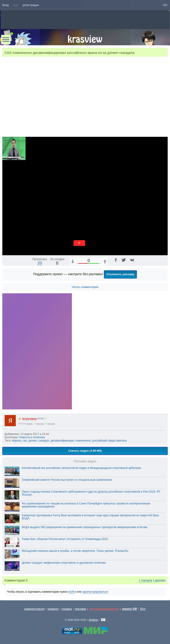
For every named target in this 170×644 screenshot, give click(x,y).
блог (143, 609)
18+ (165, 5)
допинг (33, 441)
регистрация (31, 5)
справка (67, 609)
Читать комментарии (85, 287)
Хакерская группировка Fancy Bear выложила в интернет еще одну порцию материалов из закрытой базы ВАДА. (90, 517)
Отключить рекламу (120, 274)
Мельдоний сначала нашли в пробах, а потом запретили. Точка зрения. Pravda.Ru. (75, 551)
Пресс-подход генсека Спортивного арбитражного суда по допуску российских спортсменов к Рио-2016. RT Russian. (91, 493)
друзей (51, 423)
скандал (44, 441)
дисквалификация (62, 441)
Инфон (93, 620)
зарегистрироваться (95, 592)
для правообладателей (104, 609)
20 (40, 263)
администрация (35, 609)
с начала (146, 580)
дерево (160, 580)
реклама (80, 609)
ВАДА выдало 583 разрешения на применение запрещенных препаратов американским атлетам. (85, 527)
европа (16, 441)
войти (72, 592)
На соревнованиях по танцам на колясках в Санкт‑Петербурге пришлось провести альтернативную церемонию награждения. (86, 505)
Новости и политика (32, 437)
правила (53, 609)
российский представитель (110, 441)
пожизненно (83, 441)
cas (25, 441)
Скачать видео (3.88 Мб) (85, 451)
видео (30, 423)
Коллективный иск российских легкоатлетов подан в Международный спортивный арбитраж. (82, 468)
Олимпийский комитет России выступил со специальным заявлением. (67, 480)
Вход (5, 5)
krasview (27, 419)
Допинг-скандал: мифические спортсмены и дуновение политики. (64, 563)
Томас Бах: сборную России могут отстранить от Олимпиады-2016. (65, 539)
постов (40, 423)
